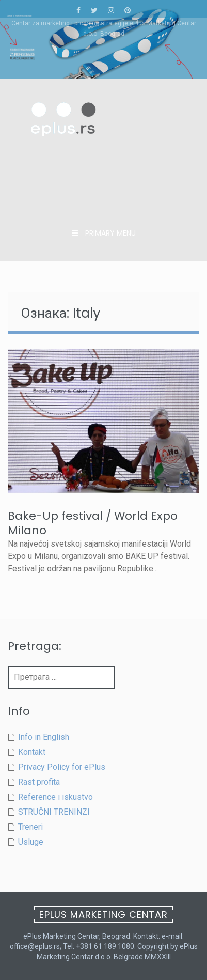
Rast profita (39, 782)
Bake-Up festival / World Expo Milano (93, 523)
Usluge (31, 842)
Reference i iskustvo (55, 797)
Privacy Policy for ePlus (62, 767)
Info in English (44, 737)
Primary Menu (109, 233)
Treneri (30, 827)
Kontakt (32, 752)
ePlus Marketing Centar (104, 915)
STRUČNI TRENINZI (54, 812)
